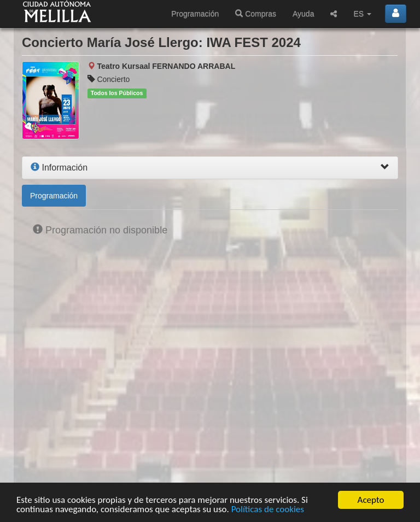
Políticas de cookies (268, 510)
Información (59, 168)
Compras (256, 14)
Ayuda (303, 14)
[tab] (210, 168)
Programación (195, 14)
